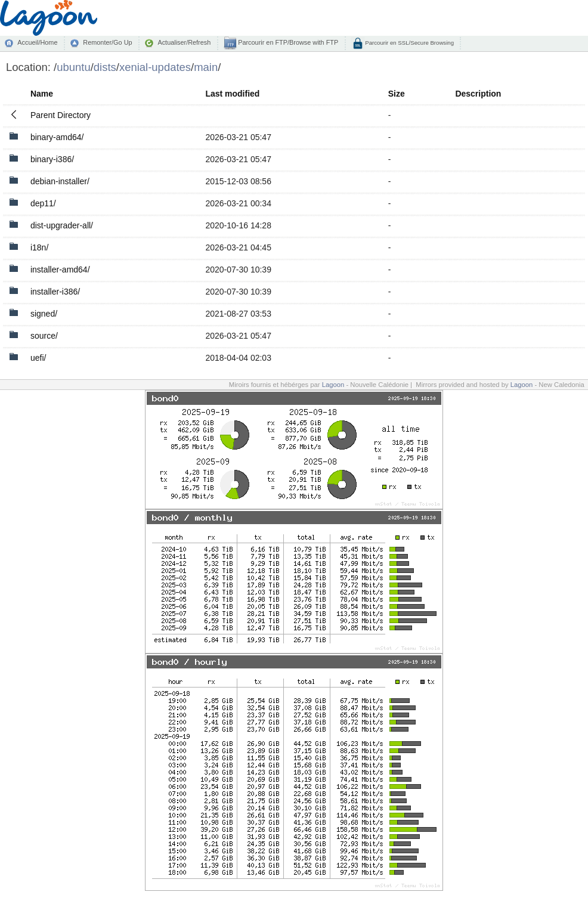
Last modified (232, 94)
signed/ (44, 314)
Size (397, 94)
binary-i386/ (52, 159)
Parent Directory (61, 115)
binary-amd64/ (57, 137)
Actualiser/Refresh (184, 42)
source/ (44, 336)
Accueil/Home (37, 42)
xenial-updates (155, 67)
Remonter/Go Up (107, 42)
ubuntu (74, 67)
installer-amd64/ (60, 270)
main (206, 67)
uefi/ (38, 358)
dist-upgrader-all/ (62, 225)
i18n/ (39, 247)
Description (478, 94)
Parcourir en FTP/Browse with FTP (287, 42)
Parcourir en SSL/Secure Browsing (409, 43)
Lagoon (333, 385)
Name (42, 94)
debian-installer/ (60, 181)
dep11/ (43, 203)
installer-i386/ (55, 292)
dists (105, 67)
